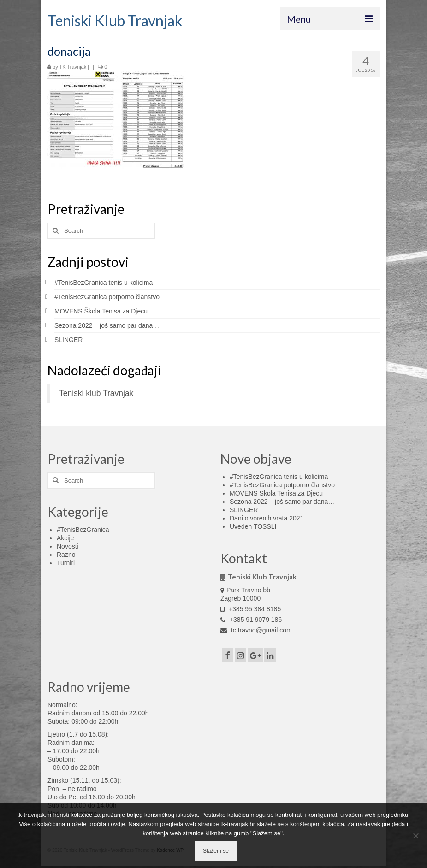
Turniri (66, 563)
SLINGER (68, 340)
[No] (415, 836)
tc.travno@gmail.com (256, 630)
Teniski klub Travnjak (96, 393)
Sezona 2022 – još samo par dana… (107, 325)
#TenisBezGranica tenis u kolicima (104, 283)
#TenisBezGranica (83, 530)
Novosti (68, 546)
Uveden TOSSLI (253, 526)
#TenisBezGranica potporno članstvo (107, 297)
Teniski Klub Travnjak (115, 21)
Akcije (65, 538)
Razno (66, 555)
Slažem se (216, 851)
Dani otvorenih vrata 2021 (267, 518)
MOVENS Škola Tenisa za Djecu (101, 311)
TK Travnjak (73, 67)
